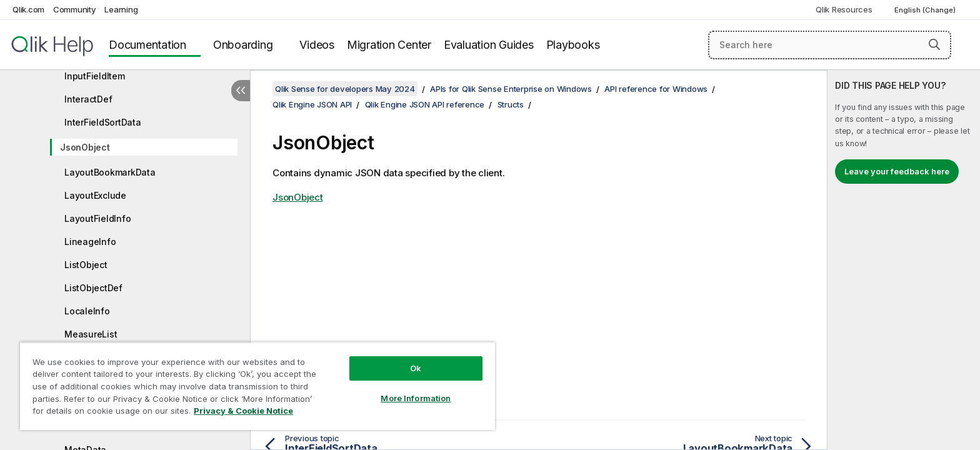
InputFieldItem (95, 76)
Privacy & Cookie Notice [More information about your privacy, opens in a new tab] (243, 411)
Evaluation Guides (489, 45)
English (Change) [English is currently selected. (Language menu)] (926, 10)
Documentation (147, 45)
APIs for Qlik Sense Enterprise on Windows (511, 89)
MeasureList (91, 334)
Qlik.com (28, 9)
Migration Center (389, 45)
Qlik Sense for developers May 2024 (345, 89)
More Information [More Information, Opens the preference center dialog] (416, 398)
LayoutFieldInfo (97, 218)
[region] (257, 386)
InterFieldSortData (103, 122)
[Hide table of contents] (241, 91)
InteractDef (88, 99)
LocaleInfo (87, 311)
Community (75, 9)
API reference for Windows (656, 89)
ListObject (86, 265)
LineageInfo (90, 242)
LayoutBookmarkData (110, 172)
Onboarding (243, 45)
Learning (121, 9)
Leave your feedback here (897, 171)
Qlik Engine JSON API (312, 104)
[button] (934, 44)
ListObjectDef (93, 288)
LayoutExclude (95, 195)
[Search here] (830, 45)
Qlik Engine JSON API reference (425, 104)
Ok (416, 368)
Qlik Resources (844, 9)
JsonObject (85, 147)
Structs (511, 104)
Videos (317, 45)
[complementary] (904, 260)
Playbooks (573, 45)
